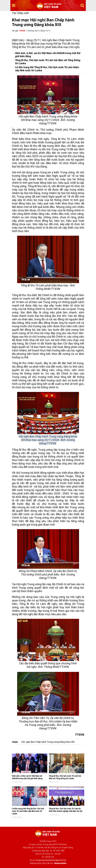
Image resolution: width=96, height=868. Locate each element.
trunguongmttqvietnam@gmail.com (51, 860)
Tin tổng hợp (20, 13)
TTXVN (22, 31)
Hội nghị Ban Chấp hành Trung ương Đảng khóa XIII (48, 742)
